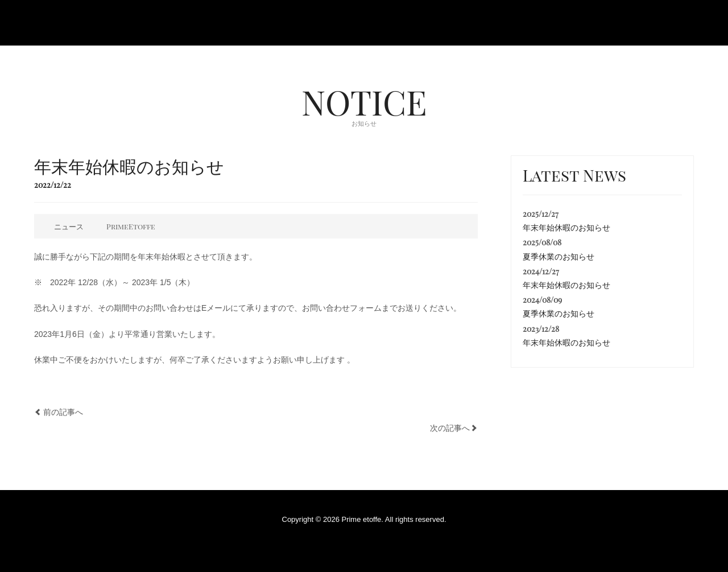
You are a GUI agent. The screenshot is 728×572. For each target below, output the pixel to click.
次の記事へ (450, 428)
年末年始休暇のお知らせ (566, 228)
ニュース (69, 226)
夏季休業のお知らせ (559, 257)
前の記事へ (63, 412)
